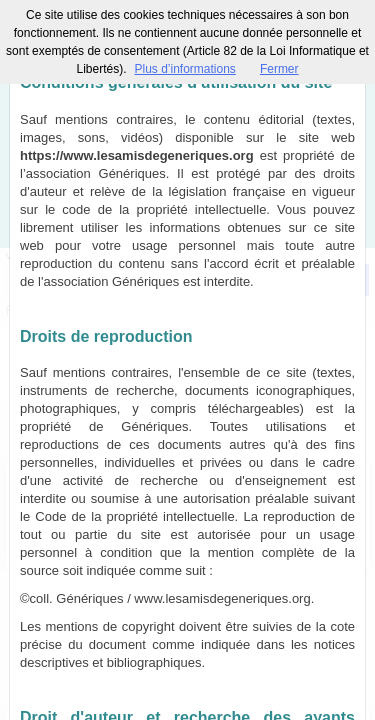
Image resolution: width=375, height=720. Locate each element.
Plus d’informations (184, 69)
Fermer (279, 69)
